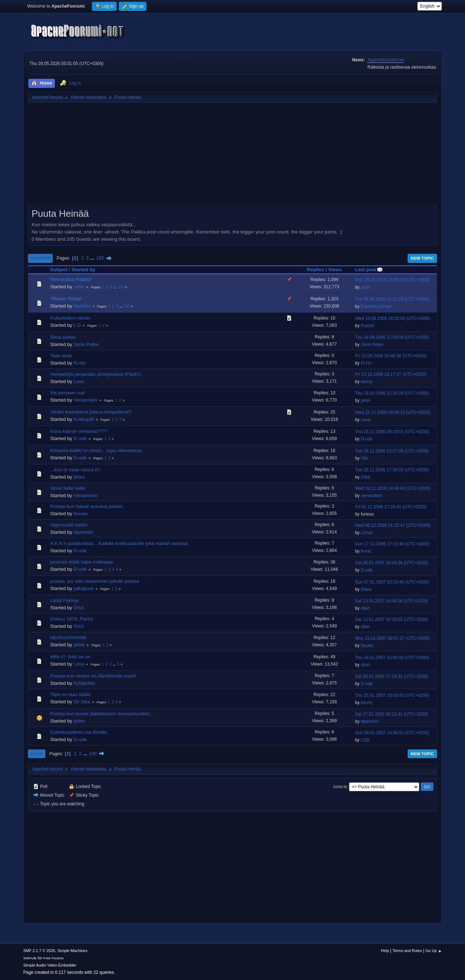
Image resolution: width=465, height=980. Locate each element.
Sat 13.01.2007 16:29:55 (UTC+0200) (391, 619)
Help (385, 951)
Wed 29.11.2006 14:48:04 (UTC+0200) (393, 488)
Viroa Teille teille (68, 488)
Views (335, 270)
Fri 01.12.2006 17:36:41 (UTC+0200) (391, 507)
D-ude (80, 438)
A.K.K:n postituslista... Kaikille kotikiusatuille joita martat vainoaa (119, 543)
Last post (369, 270)
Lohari (367, 533)
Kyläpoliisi (84, 683)
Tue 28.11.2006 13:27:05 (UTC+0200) (392, 451)
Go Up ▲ (434, 951)
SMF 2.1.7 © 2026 (39, 951)
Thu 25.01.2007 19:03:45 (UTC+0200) (392, 695)
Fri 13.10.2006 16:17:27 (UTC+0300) (391, 374)
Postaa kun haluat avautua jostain (86, 506)
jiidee (79, 477)
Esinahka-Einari (376, 306)
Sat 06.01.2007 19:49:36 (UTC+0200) (391, 563)
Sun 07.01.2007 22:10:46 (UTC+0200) (392, 582)
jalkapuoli (84, 588)
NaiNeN (82, 306)
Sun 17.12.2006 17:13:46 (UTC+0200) (392, 544)
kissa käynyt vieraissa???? (79, 431)
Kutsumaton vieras (70, 318)
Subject (59, 270)
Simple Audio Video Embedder (50, 965)
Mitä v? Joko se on (70, 657)
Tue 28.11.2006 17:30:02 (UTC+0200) (392, 470)
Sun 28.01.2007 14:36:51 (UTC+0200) (392, 733)
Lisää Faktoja (64, 600)
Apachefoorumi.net (386, 60)
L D (77, 325)
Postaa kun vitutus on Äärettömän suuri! (93, 676)
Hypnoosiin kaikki (69, 525)
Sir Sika (82, 702)
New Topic (422, 258)
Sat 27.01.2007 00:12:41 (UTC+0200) (391, 714)
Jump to (340, 786)
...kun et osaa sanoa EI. (76, 470)
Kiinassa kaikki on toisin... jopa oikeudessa (96, 450)
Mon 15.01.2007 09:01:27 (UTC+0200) (392, 638)
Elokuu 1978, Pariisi (72, 619)
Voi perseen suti (67, 393)
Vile (364, 458)
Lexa (79, 381)
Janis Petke (86, 344)
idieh (365, 608)
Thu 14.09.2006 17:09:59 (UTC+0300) (392, 337)
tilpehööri (83, 532)
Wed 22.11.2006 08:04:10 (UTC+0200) (393, 412)
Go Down (40, 258)
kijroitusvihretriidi (68, 637)
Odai (365, 477)
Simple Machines (72, 951)
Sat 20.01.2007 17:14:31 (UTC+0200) (391, 676)
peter (79, 287)
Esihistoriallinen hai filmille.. (80, 732)
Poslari (367, 326)
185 (100, 258)
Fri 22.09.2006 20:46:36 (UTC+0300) (391, 356)
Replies (316, 270)
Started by (83, 270)
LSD (365, 740)
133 (127, 306)
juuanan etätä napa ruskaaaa (82, 562)
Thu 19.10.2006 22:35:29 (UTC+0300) (392, 393)
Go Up (37, 754)
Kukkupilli (84, 419)
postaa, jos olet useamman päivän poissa (95, 581)
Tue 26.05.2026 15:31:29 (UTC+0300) (392, 299)
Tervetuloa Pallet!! (71, 279)
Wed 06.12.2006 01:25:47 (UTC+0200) (393, 525)
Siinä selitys (63, 337)
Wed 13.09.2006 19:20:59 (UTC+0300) (393, 318)
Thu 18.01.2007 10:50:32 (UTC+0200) (392, 658)
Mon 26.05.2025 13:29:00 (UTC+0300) (392, 280)
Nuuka (80, 514)
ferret (366, 551)
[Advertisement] (232, 156)
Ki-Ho (79, 363)
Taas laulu (61, 356)
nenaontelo (85, 400)
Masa (366, 589)
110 (121, 287)
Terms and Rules (407, 951)
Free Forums (53, 958)
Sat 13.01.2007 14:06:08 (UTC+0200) (391, 601)
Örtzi (78, 608)
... (93, 258)
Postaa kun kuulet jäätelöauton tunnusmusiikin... (102, 714)
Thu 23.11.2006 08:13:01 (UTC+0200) (392, 432)
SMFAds (30, 958)
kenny (367, 382)
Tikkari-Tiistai (66, 299)
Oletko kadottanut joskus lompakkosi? (91, 412)
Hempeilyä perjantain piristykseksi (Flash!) (96, 374)
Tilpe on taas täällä (70, 694)
